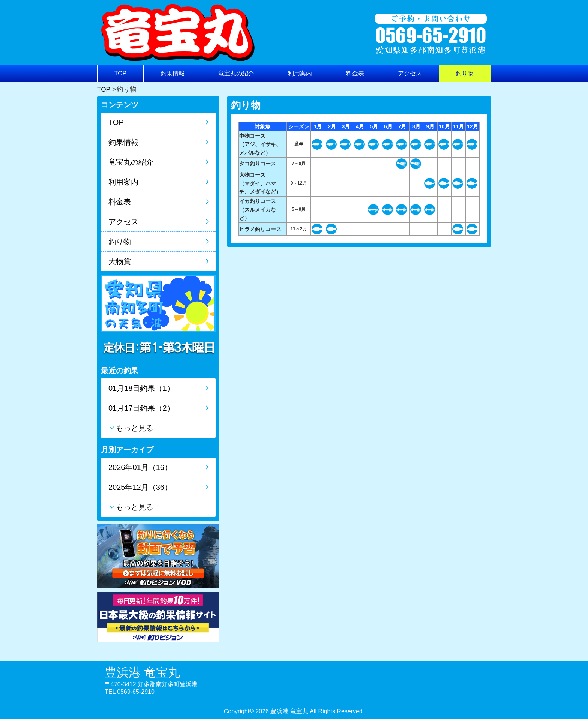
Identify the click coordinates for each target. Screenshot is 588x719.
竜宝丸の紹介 (236, 73)
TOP (121, 73)
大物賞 (120, 261)
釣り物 (465, 73)
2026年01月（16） (140, 467)
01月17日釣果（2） (141, 408)
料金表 (355, 73)
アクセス (410, 73)
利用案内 (300, 73)
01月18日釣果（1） (141, 388)
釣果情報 (172, 73)
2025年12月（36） (140, 487)
